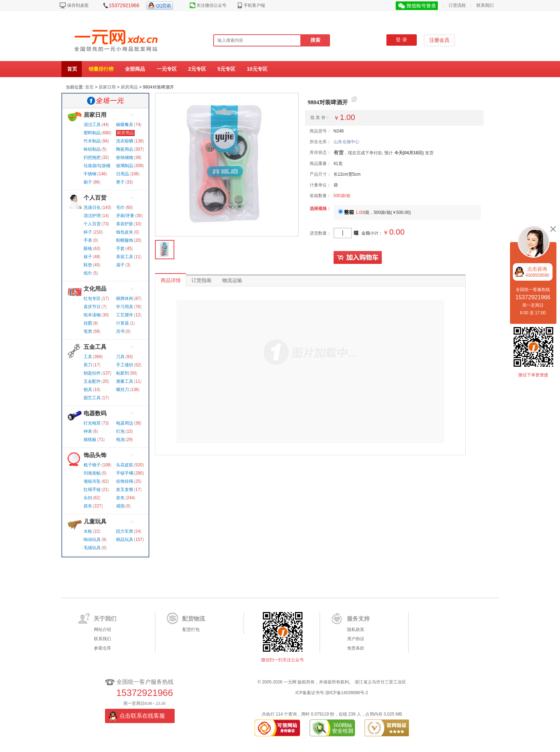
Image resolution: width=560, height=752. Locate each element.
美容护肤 (125, 224)
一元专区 (167, 69)
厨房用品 (129, 87)
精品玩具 (125, 540)
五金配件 (92, 381)
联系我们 (485, 5)
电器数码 (95, 413)
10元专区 (257, 69)
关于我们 (105, 619)
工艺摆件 (125, 315)
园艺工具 (92, 398)
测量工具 (125, 381)
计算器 (122, 323)
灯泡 (120, 431)
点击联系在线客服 (142, 716)
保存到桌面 (78, 5)
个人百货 (95, 198)
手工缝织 (125, 365)
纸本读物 (92, 315)
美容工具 (125, 257)
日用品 (122, 174)
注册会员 (439, 40)
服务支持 (358, 619)
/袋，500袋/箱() (375, 212)
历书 (120, 331)
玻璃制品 (125, 166)
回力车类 (125, 531)
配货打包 (191, 630)
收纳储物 (125, 157)
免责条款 (356, 648)
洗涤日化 (92, 207)
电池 (120, 440)
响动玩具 (92, 540)
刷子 (88, 182)
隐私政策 (356, 630)
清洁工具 (92, 125)
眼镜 (88, 249)
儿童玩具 (95, 522)
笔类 (88, 331)
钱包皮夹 (125, 232)
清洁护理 (92, 216)
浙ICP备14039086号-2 (347, 693)
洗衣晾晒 (125, 141)
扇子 (120, 265)
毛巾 (120, 207)
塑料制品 (92, 133)
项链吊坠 (92, 481)
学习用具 (125, 307)
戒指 (120, 506)
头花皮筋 (125, 465)
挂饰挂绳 (125, 481)
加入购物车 (358, 258)
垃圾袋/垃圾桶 (97, 166)
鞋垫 (88, 265)
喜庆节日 (92, 307)
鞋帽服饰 (125, 240)
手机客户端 (254, 5)
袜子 (88, 257)
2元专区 (197, 69)
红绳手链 (92, 490)
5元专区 (226, 69)
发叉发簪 (125, 490)
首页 (72, 69)
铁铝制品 (92, 149)
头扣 (88, 498)
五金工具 (95, 347)
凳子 (120, 182)
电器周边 (125, 423)
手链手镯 (125, 473)
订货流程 (457, 5)
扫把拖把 (92, 157)
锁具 (88, 390)
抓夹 (88, 506)
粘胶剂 (122, 373)
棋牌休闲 (125, 299)
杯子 (88, 232)
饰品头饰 (95, 455)
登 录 (401, 40)
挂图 (88, 323)
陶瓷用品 (125, 149)
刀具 (120, 357)
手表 (88, 240)
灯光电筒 (92, 423)
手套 (120, 249)
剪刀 (88, 365)
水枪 (88, 531)
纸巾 (88, 273)
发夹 (120, 498)
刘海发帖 (92, 473)
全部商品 (135, 69)
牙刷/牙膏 (125, 216)
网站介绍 (102, 630)
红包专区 (92, 299)
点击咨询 (537, 272)
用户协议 (356, 639)
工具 (88, 357)
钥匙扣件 (92, 373)
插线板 (90, 440)
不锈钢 (90, 174)
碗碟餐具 (125, 125)
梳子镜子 (92, 465)
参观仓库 (102, 648)
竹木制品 (92, 141)
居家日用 (107, 87)
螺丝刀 (122, 390)
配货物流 (194, 619)
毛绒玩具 (92, 548)
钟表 (88, 431)
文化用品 (95, 289)
